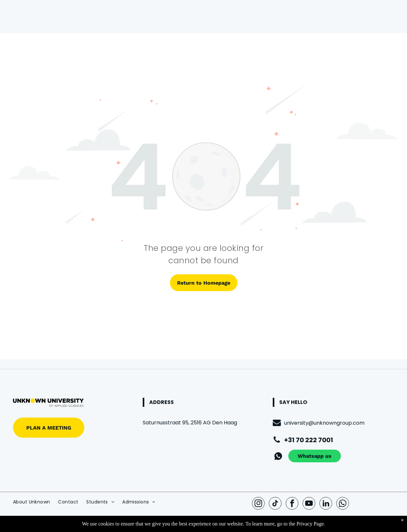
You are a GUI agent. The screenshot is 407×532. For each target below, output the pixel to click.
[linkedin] (326, 504)
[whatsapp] (343, 504)
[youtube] (309, 504)
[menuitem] (36, 502)
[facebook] (292, 504)
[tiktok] (275, 504)
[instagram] (258, 504)
